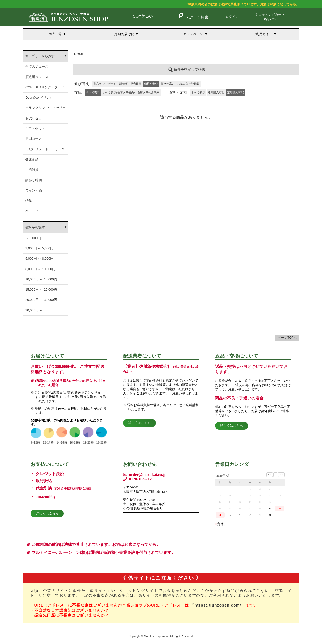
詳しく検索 (199, 17)
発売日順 (136, 84)
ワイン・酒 (34, 190)
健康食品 (32, 159)
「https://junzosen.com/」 (218, 605)
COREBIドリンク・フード (45, 87)
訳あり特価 (34, 180)
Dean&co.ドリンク (39, 98)
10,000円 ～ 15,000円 (41, 279)
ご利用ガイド (262, 34)
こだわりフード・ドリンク (45, 149)
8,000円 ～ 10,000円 (40, 269)
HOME (79, 54)
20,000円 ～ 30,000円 (41, 300)
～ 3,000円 (33, 238)
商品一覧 (55, 34)
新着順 (123, 84)
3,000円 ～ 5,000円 (39, 248)
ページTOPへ (287, 338)
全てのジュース (37, 67)
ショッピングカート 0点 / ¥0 (270, 17)
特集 (29, 201)
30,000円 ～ (34, 310)
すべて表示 (198, 92)
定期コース (34, 139)
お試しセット (35, 118)
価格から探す (35, 227)
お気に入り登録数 (188, 84)
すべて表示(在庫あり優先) (118, 92)
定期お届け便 (124, 34)
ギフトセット (35, 128)
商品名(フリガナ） (105, 84)
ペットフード (35, 211)
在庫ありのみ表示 (148, 92)
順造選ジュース (37, 77)
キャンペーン (193, 34)
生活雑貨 (32, 170)
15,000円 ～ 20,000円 (41, 290)
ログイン (232, 17)
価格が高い (168, 84)
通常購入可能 (216, 92)
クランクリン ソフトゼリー (46, 108)
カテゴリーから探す (40, 56)
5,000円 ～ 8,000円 (39, 259)
